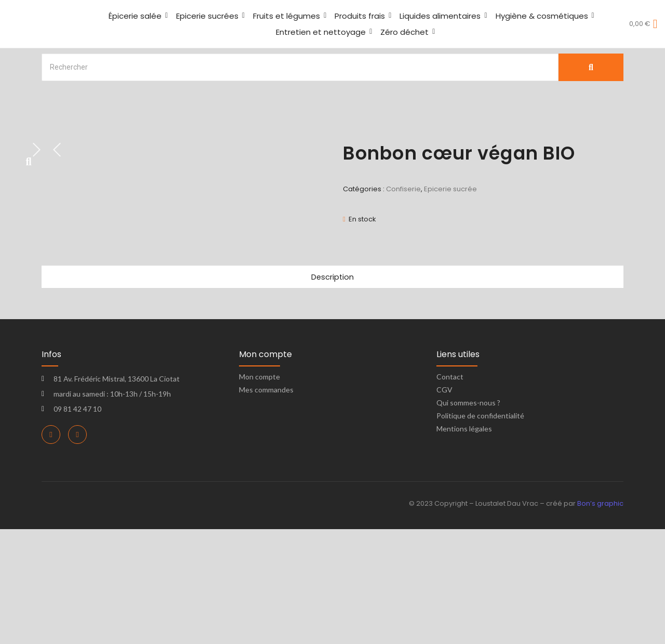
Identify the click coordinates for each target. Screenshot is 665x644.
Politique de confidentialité (480, 531)
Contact (450, 492)
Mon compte (260, 492)
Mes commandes (266, 505)
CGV (444, 505)
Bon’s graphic (600, 619)
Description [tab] (332, 392)
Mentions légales (464, 544)
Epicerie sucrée (450, 189)
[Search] (300, 67)
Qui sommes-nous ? (468, 518)
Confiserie (403, 189)
